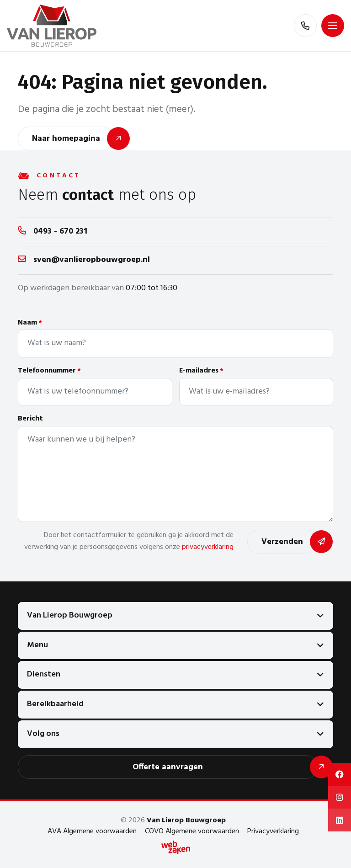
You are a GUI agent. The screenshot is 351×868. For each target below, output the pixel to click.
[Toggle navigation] (333, 26)
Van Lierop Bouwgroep (70, 615)
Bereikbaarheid (55, 704)
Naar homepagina (66, 139)
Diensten (44, 674)
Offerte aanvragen (168, 767)
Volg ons (43, 734)
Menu (37, 645)
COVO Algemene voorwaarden (192, 831)
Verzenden (282, 542)
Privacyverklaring (273, 831)
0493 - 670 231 (60, 232)
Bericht (30, 419)
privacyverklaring (208, 547)
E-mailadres (201, 371)
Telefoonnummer (49, 371)
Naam (30, 323)
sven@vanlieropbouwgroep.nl (92, 260)
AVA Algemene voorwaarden (92, 831)
